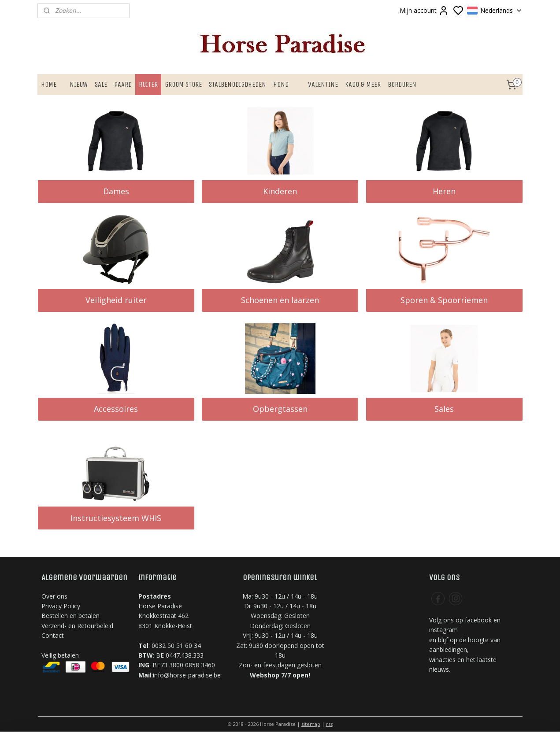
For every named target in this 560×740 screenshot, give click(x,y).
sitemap (311, 724)
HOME (49, 84)
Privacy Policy (61, 606)
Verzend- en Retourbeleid (77, 626)
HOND (281, 84)
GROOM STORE (183, 84)
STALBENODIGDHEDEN (237, 84)
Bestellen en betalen (70, 616)
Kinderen (280, 191)
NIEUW (79, 84)
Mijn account (424, 11)
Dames (116, 191)
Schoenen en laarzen (280, 300)
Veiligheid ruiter (116, 300)
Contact (53, 635)
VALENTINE (323, 84)
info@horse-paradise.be (187, 675)
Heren (444, 191)
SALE (101, 84)
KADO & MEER (363, 84)
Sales (444, 409)
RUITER (148, 84)
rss (329, 724)
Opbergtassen (280, 409)
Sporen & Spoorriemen (444, 300)
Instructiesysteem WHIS (116, 518)
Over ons (54, 596)
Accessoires (116, 409)
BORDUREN (402, 84)
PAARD (123, 84)
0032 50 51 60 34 (176, 646)
